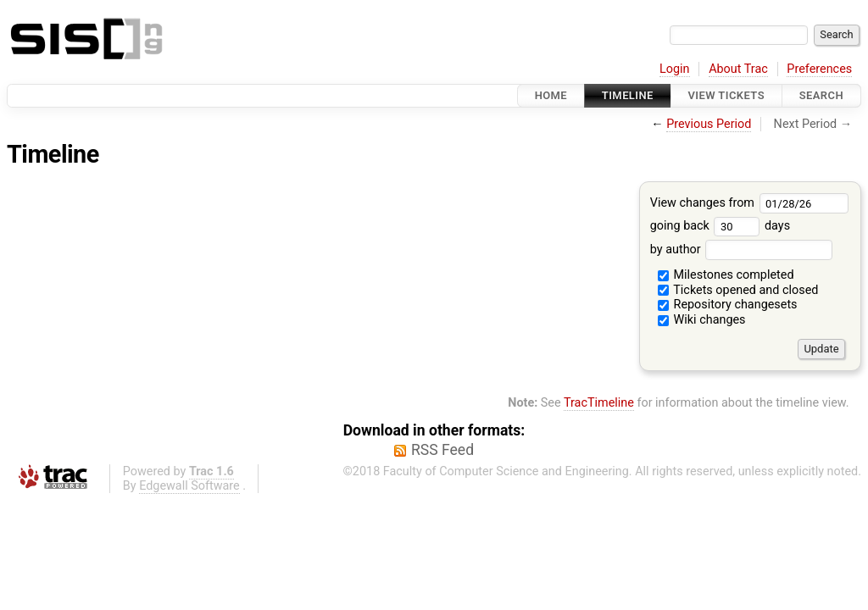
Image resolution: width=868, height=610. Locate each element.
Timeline (628, 95)
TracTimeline (599, 403)
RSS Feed (442, 450)
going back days (720, 226)
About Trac (738, 69)
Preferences (819, 69)
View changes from (750, 203)
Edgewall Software (189, 486)
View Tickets (726, 95)
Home (551, 95)
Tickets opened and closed (738, 290)
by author (741, 250)
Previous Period (709, 124)
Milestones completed (726, 275)
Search (821, 95)
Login (675, 69)
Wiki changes (702, 320)
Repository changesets (728, 305)
